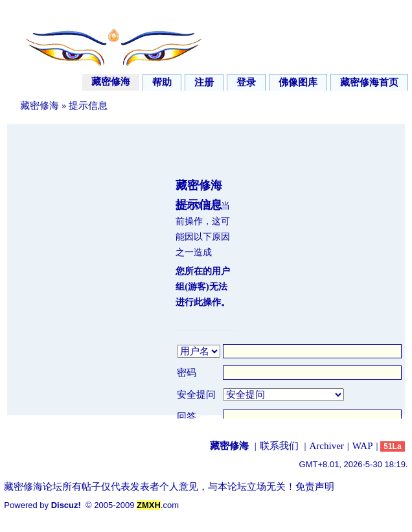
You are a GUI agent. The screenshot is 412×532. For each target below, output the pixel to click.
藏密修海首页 (369, 82)
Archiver (327, 446)
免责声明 (315, 487)
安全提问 (196, 395)
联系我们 (279, 446)
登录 (246, 82)
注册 (204, 82)
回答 (187, 417)
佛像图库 (298, 82)
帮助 (162, 82)
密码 (187, 373)
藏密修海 (111, 82)
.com (158, 505)
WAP (363, 446)
